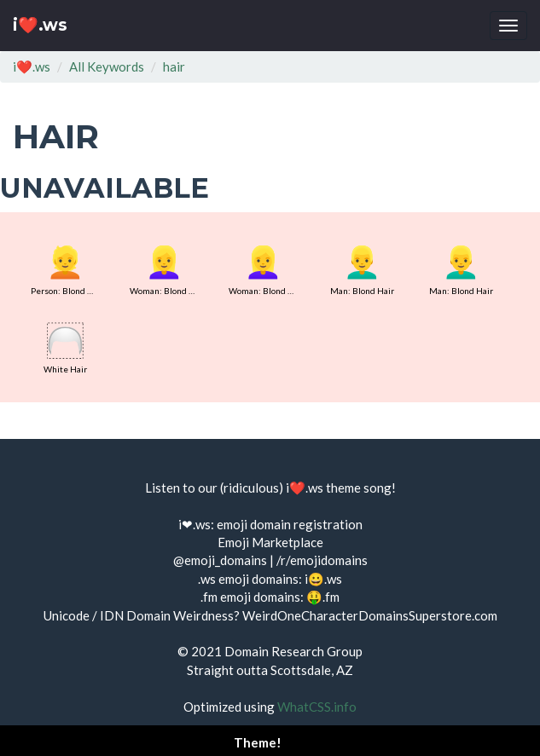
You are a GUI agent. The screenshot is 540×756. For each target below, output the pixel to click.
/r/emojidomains (322, 560)
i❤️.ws (40, 25)
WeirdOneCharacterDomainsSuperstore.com (370, 615)
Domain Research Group (293, 651)
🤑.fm (323, 597)
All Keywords (107, 66)
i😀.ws (323, 579)
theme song (359, 488)
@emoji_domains (220, 560)
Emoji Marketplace (270, 542)
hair (174, 66)
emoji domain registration (290, 524)
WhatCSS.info (317, 707)
